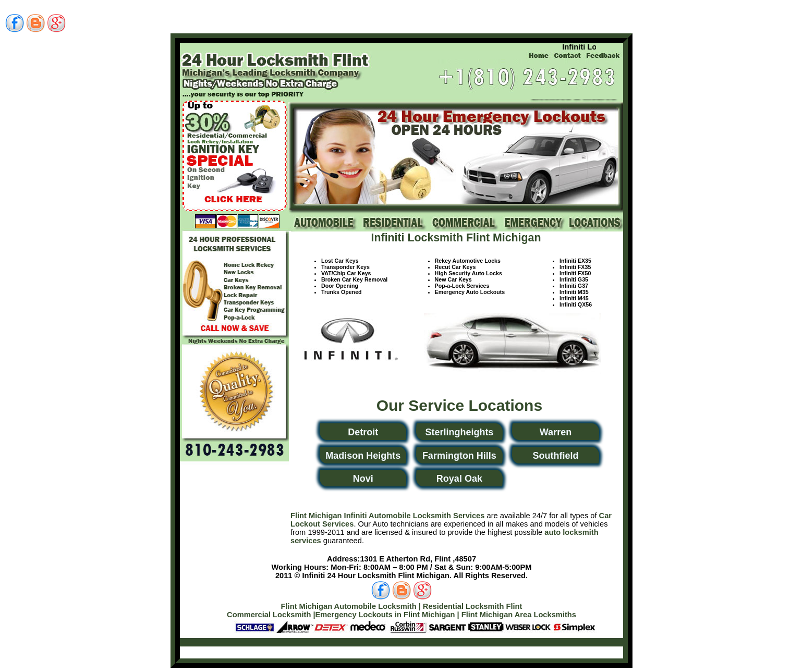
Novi (363, 479)
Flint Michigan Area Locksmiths (519, 615)
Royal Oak (459, 479)
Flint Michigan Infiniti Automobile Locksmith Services (387, 516)
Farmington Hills (459, 456)
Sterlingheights (459, 432)
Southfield (555, 456)
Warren (556, 432)
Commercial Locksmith (269, 615)
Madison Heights (363, 456)
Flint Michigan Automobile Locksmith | (351, 606)
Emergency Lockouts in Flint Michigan (385, 615)
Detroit (363, 432)
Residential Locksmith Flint (473, 606)
